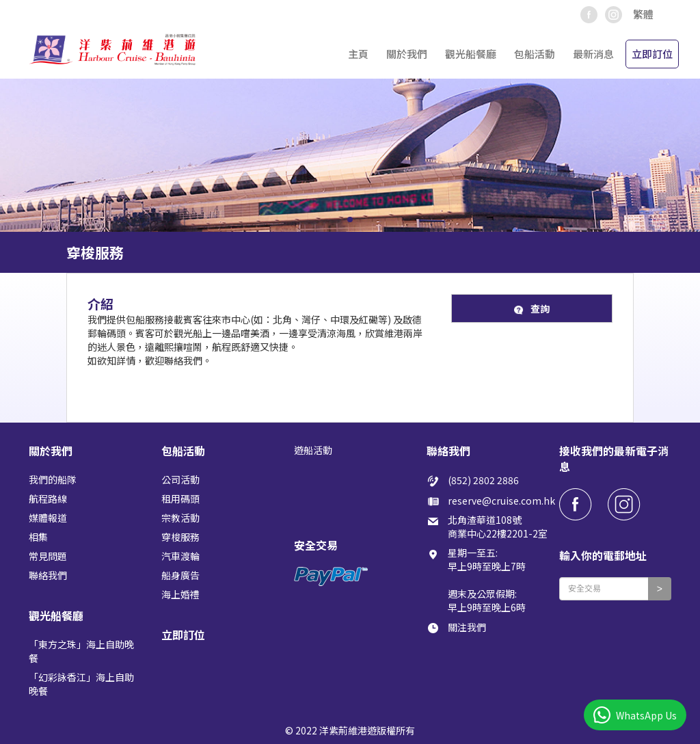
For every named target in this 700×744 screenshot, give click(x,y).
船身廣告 (180, 575)
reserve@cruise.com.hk (501, 501)
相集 (38, 537)
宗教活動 (180, 518)
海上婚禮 (180, 594)
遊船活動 (313, 450)
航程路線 (48, 499)
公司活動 (180, 479)
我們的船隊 (53, 479)
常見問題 (48, 556)
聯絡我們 (48, 575)
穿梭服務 (180, 537)
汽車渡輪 (180, 556)
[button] (649, 14)
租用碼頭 (180, 499)
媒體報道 (48, 518)
